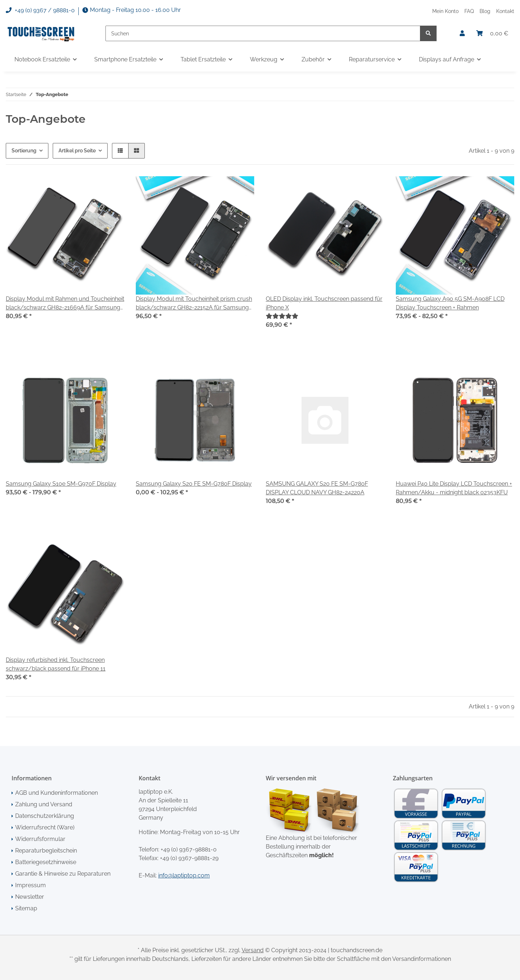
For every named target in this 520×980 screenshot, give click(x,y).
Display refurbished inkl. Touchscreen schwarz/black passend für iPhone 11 (56, 664)
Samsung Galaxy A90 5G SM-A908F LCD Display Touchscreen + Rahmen (450, 303)
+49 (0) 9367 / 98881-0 (40, 10)
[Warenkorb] (492, 34)
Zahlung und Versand (44, 804)
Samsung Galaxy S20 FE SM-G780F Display (194, 484)
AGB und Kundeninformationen (57, 793)
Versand (253, 950)
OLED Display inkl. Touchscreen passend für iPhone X (324, 303)
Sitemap (26, 908)
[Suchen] (263, 33)
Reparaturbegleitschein (46, 851)
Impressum (31, 885)
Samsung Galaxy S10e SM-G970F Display (61, 484)
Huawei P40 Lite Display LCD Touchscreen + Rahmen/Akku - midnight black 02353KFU (454, 488)
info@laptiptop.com (184, 875)
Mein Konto (445, 11)
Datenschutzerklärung (45, 816)
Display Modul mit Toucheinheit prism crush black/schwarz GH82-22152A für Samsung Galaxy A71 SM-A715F (194, 304)
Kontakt (505, 11)
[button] (462, 34)
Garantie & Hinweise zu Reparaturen (63, 874)
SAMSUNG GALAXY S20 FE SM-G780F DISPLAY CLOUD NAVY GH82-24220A (317, 488)
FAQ (469, 11)
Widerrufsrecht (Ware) (45, 827)
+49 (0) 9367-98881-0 (189, 849)
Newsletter (30, 897)
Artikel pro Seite (77, 151)
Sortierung (24, 151)
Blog (485, 11)
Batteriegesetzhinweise (46, 862)
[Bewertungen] (282, 316)
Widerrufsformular (40, 839)
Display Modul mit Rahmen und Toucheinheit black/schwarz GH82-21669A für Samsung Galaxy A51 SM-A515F (65, 304)
